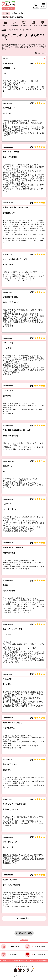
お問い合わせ (14, 961)
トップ (4, 30)
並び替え (10, 58)
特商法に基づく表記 (26, 961)
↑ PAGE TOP (24, 940)
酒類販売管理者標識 (41, 961)
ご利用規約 (4, 961)
